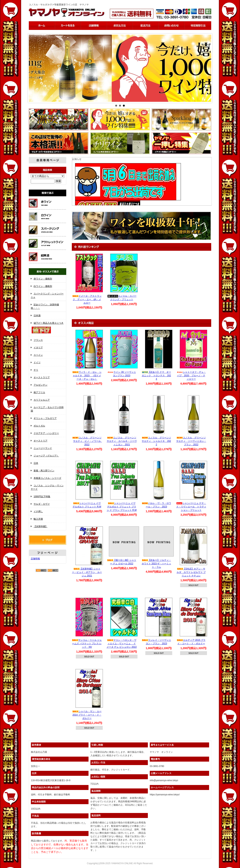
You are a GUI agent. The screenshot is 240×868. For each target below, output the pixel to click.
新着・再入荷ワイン (44, 471)
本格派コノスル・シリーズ (47, 478)
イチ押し (38, 511)
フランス (38, 340)
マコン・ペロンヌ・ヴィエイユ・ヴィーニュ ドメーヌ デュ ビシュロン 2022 (122, 644)
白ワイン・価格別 (43, 286)
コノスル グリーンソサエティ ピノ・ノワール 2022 (88, 441)
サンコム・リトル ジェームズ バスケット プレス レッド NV (87, 644)
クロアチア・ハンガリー (46, 433)
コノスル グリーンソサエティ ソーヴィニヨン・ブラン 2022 (191, 441)
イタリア (38, 348)
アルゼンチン (41, 385)
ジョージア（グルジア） (46, 456)
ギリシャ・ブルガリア (45, 418)
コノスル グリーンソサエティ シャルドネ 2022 (156, 441)
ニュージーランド (43, 448)
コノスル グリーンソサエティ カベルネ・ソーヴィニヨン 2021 (122, 441)
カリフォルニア (42, 400)
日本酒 (37, 316)
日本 (36, 463)
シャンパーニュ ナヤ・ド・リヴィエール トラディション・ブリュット (191, 507)
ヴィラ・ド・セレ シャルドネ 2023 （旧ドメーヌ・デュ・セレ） (87, 376)
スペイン (38, 355)
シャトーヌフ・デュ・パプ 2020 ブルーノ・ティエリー (191, 376)
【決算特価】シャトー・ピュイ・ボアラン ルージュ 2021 (87, 572)
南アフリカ (39, 392)
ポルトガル (39, 426)
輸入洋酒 (38, 519)
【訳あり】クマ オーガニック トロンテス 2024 (156, 376)
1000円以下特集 (42, 496)
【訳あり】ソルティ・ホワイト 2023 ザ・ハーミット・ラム (156, 564)
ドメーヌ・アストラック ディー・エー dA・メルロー (87, 299)
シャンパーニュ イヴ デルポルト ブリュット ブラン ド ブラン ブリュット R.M (122, 507)
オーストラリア (42, 377)
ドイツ (37, 362)
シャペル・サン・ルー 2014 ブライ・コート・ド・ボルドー (87, 715)
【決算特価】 (41, 526)
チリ (36, 370)
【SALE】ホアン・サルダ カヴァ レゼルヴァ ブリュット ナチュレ (191, 572)
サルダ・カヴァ (42, 504)
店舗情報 (35, 559)
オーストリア (41, 441)
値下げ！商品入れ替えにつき (48, 328)
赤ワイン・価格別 (43, 279)
